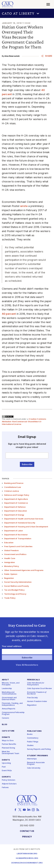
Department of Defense (15, 507)
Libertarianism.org (27, 854)
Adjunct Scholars (9, 784)
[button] (27, 13)
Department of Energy (14, 515)
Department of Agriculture (16, 499)
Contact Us (27, 831)
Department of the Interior (16, 535)
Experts (6, 777)
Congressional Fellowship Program (13, 713)
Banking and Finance (14, 483)
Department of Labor (14, 531)
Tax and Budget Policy (14, 590)
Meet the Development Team (11, 753)
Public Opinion (11, 574)
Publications (34, 731)
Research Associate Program (36, 764)
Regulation (9, 578)
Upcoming (6, 763)
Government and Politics (15, 554)
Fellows (5, 788)
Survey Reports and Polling (39, 749)
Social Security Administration (18, 582)
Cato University (34, 768)
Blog (5, 725)
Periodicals (33, 680)
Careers (5, 718)
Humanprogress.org (27, 858)
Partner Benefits (9, 744)
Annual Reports (9, 709)
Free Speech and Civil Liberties (18, 546)
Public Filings (33, 742)
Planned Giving (8, 748)
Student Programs (38, 756)
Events (6, 760)
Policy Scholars (9, 780)
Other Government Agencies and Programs (24, 570)
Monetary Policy (12, 566)
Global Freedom (11, 550)
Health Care (10, 558)
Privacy (27, 837)
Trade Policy (10, 598)
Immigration (10, 562)
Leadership (7, 689)
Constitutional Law (13, 487)
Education (9, 543)
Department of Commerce (16, 503)
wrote (24, 206)
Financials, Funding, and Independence (12, 704)
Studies (30, 746)
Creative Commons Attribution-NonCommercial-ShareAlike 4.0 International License (24, 422)
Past (4, 767)
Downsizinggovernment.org (27, 863)
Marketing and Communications (9, 693)
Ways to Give (8, 741)
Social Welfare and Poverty (17, 586)
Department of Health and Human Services (24, 519)
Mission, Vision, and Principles (11, 684)
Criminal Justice (12, 491)
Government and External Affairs (9, 699)
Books (30, 734)
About (5, 680)
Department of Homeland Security (20, 523)
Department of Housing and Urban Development (26, 527)
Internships (32, 759)
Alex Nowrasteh (12, 56)
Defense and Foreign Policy (17, 495)
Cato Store (8, 731)
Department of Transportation (18, 539)
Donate (6, 737)
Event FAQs (7, 771)
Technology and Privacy (15, 594)
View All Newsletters (27, 665)
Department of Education (16, 511)
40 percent (9, 314)
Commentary (33, 738)
